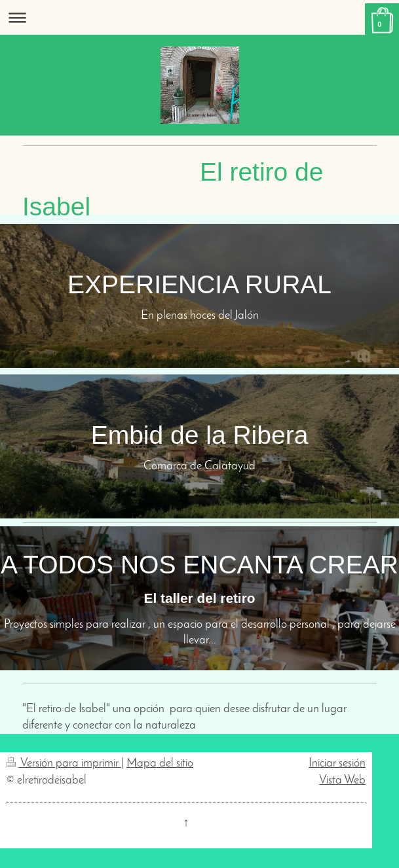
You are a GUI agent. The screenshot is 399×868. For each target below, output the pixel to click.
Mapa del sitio (160, 764)
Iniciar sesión (337, 764)
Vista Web (342, 781)
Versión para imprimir (64, 764)
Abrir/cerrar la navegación (199, 17)
